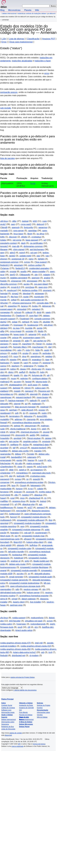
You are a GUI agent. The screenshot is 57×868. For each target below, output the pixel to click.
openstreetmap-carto (10, 539)
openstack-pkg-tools (41, 473)
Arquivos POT (49, 39)
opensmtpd (5, 407)
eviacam (18, 492)
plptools (20, 545)
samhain (13, 410)
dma (24, 356)
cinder (31, 454)
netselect (36, 309)
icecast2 (4, 356)
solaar (15, 322)
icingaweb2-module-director (34, 517)
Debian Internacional (9, 14)
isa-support (42, 262)
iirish (40, 344)
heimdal (4, 294)
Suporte (4, 717)
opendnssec (6, 397)
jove (2, 401)
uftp (16, 495)
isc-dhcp (40, 234)
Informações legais (8, 712)
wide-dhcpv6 (27, 410)
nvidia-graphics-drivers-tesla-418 (36, 646)
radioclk (33, 401)
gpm (2, 253)
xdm (19, 350)
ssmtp (40, 328)
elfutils (24, 237)
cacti (26, 363)
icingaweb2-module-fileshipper (34, 567)
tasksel (25, 221)
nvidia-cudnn (6, 624)
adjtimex (18, 419)
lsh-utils (19, 464)
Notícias (40, 703)
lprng (3, 416)
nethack (25, 322)
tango (15, 344)
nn (27, 479)
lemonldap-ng (7, 394)
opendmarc (36, 356)
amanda (17, 341)
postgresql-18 (18, 259)
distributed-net (18, 655)
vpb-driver (48, 325)
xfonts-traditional (18, 429)
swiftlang (14, 445)
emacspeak (6, 460)
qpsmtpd (4, 523)
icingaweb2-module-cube (19, 548)
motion (49, 344)
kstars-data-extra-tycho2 (25, 652)
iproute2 (4, 246)
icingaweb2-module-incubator (27, 523)
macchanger (38, 347)
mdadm (47, 275)
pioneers (4, 344)
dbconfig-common (9, 284)
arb (43, 652)
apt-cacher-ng (40, 341)
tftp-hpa (14, 297)
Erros (4, 42)
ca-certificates (36, 243)
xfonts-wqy (36, 369)
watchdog (5, 334)
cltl (29, 627)
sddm (3, 272)
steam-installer (39, 272)
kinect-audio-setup (24, 630)
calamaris (32, 457)
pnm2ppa (30, 287)
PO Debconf (51, 14)
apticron (21, 316)
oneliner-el (15, 561)
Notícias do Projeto (43, 705)
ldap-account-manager (25, 407)
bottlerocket (15, 514)
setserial (32, 334)
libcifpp (33, 372)
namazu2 (29, 391)
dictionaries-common (33, 246)
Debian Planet (24, 727)
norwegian (5, 312)
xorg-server (19, 231)
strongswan (32, 281)
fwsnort (14, 517)
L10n (4, 39)
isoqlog (25, 495)
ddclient (4, 328)
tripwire (13, 360)
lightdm (41, 259)
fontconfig (28, 227)
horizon (19, 489)
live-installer (36, 602)
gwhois (17, 426)
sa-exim (17, 382)
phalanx (45, 394)
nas (47, 256)
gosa (3, 410)
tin (24, 413)
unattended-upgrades (39, 268)
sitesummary (31, 426)
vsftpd (14, 300)
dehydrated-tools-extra (11, 593)
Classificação (33, 39)
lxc (2, 290)
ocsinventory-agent (32, 338)
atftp (2, 331)
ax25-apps (33, 385)
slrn (2, 385)
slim (2, 372)
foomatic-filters (20, 347)
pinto (3, 564)
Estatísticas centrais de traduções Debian (32, 14)
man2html (27, 344)
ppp (38, 256)
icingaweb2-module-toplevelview (24, 583)
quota (26, 297)
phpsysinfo (20, 435)
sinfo (27, 561)
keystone (4, 492)
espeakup (37, 360)
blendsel (27, 294)
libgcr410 (18, 542)
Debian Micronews (26, 724)
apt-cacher (14, 441)
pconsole (30, 492)
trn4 (50, 652)
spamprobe (5, 454)
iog (16, 536)
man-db (16, 246)
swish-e (22, 470)
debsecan (47, 306)
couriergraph (41, 533)
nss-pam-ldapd (41, 284)
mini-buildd (21, 511)
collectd (29, 312)
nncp (22, 498)
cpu (2, 476)
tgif (14, 448)
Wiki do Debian (42, 717)
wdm (2, 441)
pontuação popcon (9, 92)
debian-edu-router (17, 564)
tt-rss (30, 489)
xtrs (36, 627)
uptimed (25, 319)
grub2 (3, 224)
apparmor (43, 227)
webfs (32, 435)
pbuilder (46, 322)
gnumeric (47, 290)
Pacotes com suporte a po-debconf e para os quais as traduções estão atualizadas (28, 166)
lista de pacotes (8, 158)
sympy (27, 262)
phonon (4, 259)
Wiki (37, 10)
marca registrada (17, 746)
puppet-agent (6, 309)
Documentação (42, 710)
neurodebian (6, 350)
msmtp (3, 300)
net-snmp (17, 240)
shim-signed (19, 249)
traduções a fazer (43, 61)
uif (16, 504)
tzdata (3, 240)
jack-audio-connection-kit (32, 300)
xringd (14, 599)
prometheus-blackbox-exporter (26, 423)
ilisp (50, 520)
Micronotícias (14, 10)
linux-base (18, 234)
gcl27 (30, 508)
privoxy (4, 353)
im (45, 498)
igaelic (17, 375)
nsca (16, 356)
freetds (3, 281)
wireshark (18, 265)
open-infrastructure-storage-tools (25, 586)
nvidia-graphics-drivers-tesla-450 (15, 649)
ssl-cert (34, 253)
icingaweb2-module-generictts (14, 580)
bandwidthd (16, 457)
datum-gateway (29, 599)
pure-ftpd (33, 316)
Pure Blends (23, 712)
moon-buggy (42, 397)
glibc (14, 221)
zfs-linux (4, 618)
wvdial (14, 353)
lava (13, 486)
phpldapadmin (16, 385)
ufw (36, 275)
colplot (40, 489)
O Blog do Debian (26, 722)
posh (3, 470)
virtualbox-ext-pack (34, 621)
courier (3, 338)
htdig (38, 350)
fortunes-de (37, 375)
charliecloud (34, 498)
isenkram (5, 341)
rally (17, 589)
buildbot (4, 451)
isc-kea (16, 328)
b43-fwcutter (15, 621)
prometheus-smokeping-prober (29, 482)
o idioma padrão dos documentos (25, 690)
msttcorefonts (37, 618)
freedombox (6, 316)
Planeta (28, 10)
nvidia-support (19, 618)
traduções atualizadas (22, 61)
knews (20, 508)
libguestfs (26, 275)
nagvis (30, 467)
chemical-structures (30, 432)
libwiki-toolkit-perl (41, 561)
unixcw (15, 338)
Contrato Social (7, 705)
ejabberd (4, 391)
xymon (35, 363)
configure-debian (40, 379)
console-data (43, 303)
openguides (6, 589)
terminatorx (14, 416)
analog (47, 278)
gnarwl (3, 571)
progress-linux (19, 501)
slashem (15, 366)
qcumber (4, 448)
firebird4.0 (5, 265)
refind (3, 360)
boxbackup (17, 555)
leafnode (21, 476)
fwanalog (15, 533)
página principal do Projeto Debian (23, 677)
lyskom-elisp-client (35, 542)
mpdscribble (6, 489)
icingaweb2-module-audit (40, 577)
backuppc (5, 363)
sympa (18, 479)
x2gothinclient (7, 467)
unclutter (29, 331)
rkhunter (4, 303)
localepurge (33, 325)
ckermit (17, 404)
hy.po (33, 183)
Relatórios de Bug (8, 727)
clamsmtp (31, 419)
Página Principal (7, 699)
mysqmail (5, 504)
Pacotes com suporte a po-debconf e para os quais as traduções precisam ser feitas (28, 194)
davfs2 (3, 322)
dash (23, 243)
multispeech (6, 520)
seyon (35, 353)
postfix (24, 272)
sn (29, 574)
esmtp (19, 460)
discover (13, 237)
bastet (16, 363)
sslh (17, 413)
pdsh (44, 429)
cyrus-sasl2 (26, 224)
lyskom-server (33, 593)
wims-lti (4, 599)
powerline (12, 306)
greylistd (17, 438)
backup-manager (16, 401)
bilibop (18, 454)
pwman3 (41, 508)
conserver (5, 482)
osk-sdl (28, 533)
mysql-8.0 (15, 287)
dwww (23, 369)
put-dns (20, 574)
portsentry (5, 426)
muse (13, 379)
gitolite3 (22, 394)
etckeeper (39, 294)
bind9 (5, 227)
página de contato (16, 733)
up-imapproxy (37, 470)
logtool (43, 501)
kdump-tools (41, 382)
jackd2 (12, 256)
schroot (18, 312)
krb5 (35, 221)
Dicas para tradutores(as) (21, 42)
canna (3, 366)
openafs (4, 347)
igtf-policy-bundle (16, 552)
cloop (20, 467)
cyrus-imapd (15, 331)
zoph (24, 486)
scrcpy (50, 621)
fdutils (41, 331)
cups (45, 221)
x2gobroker (5, 473)
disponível (8, 735)
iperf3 (12, 275)
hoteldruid (18, 558)
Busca (21, 720)
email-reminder (16, 577)
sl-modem (34, 655)
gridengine (28, 366)
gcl (26, 404)
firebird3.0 (20, 268)
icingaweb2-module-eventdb (24, 571)
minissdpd (22, 309)
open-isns (43, 287)
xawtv (48, 312)
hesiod (28, 382)
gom (22, 526)
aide (27, 341)
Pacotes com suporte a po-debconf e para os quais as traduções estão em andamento (28, 139)
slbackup (38, 495)
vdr (48, 375)
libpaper (4, 249)
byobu (35, 306)
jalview (48, 438)
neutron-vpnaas (31, 589)
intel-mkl (39, 643)
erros (47, 73)
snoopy (42, 410)
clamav (6, 268)
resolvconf (12, 290)
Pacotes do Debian (26, 715)
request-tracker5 (39, 448)
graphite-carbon (30, 441)
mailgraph (36, 404)
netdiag (49, 356)
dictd (39, 312)
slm (44, 589)
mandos (38, 451)
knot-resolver (35, 438)
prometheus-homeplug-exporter (34, 596)
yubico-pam (40, 388)
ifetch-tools (5, 536)
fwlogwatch (36, 486)
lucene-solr (45, 391)
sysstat (13, 272)
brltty (3, 237)
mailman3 (5, 382)
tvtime (12, 432)
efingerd (28, 539)
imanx (48, 369)
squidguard (5, 413)
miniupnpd (5, 435)
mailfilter (4, 501)
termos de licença (39, 744)
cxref (43, 401)
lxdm (42, 372)
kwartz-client (19, 602)
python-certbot (35, 265)
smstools (46, 441)
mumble (29, 328)
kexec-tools (19, 334)
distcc (11, 372)
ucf (45, 240)
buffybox (33, 545)
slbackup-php (28, 504)
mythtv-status (45, 492)
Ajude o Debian (7, 715)
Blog (2, 10)
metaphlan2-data (41, 445)
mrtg (28, 350)
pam (13, 224)
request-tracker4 (23, 397)
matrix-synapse (33, 464)
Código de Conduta (8, 708)
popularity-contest (8, 243)
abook (25, 360)
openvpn (35, 278)
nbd (50, 347)
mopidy (17, 391)
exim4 (22, 253)
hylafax (41, 366)
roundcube (39, 297)
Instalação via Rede (26, 705)
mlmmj (28, 388)
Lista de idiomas (17, 39)
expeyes (33, 413)
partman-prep (16, 605)
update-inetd (25, 256)
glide (11, 470)
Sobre (4, 703)
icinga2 (15, 294)
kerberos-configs (30, 290)
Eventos (40, 708)
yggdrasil (44, 407)
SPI (19, 744)
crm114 (23, 448)
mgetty (3, 379)
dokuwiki (4, 404)
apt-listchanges (37, 249)
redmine (24, 379)
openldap (32, 231)
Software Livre (6, 710)
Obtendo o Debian (26, 703)
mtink (3, 432)
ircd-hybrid (5, 495)
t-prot (41, 460)
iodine (13, 369)
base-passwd (32, 240)
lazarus (24, 306)
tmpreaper (18, 325)
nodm (44, 413)
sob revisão (6, 108)
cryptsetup (36, 237)
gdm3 (12, 253)
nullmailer (5, 325)
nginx (31, 259)
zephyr (3, 287)
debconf (40, 224)
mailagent (5, 375)
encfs (44, 334)
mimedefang (22, 473)
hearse (31, 460)
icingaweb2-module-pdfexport (31, 520)
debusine (28, 416)
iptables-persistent (19, 278)
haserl (3, 498)
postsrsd (47, 363)
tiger (47, 360)
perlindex (47, 353)
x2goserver (16, 281)
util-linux (4, 221)
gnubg (25, 353)
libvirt (30, 234)
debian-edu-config (20, 451)
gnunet (46, 432)
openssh (16, 227)
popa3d (36, 479)
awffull (22, 372)
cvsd (12, 498)
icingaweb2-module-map (33, 536)
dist (11, 476)
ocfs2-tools (42, 467)
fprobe (33, 501)
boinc (36, 322)
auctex (27, 284)
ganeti (3, 369)
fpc (44, 281)
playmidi (34, 394)
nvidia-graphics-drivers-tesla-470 (15, 643)
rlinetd (3, 445)
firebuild (4, 655)
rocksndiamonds (38, 624)
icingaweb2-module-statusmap (26, 530)
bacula (3, 297)
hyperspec (21, 624)
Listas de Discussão (8, 729)
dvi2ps (26, 445)
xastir (47, 350)
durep (34, 429)
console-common (42, 319)
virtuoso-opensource (22, 303)
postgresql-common (9, 262)
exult (20, 627)
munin (3, 278)
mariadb (4, 231)
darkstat (16, 388)
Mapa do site (24, 717)
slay (26, 375)
